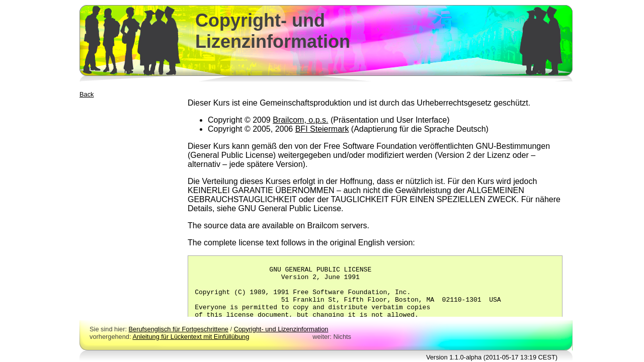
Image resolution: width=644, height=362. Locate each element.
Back (87, 94)
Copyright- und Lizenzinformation (281, 329)
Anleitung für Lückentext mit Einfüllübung (191, 337)
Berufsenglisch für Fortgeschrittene (179, 329)
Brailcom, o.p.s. (300, 120)
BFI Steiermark (322, 129)
